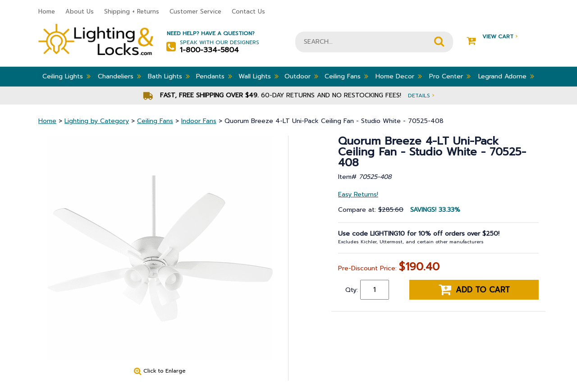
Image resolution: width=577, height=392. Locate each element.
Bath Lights (169, 76)
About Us (80, 11)
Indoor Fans (199, 121)
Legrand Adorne (506, 76)
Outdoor (301, 76)
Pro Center (450, 76)
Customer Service (195, 11)
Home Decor (399, 76)
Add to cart (474, 290)
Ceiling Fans (346, 76)
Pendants (214, 76)
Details (421, 95)
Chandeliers (119, 76)
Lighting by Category (97, 121)
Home (47, 11)
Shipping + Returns (132, 11)
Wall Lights (259, 76)
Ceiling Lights (66, 76)
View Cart (492, 37)
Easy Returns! (358, 194)
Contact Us (248, 11)
